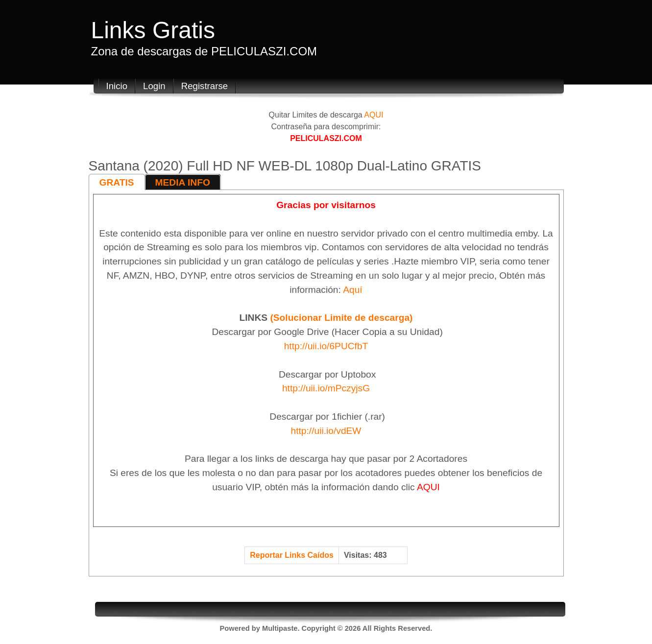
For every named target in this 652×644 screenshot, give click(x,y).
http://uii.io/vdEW (326, 431)
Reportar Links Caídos (292, 555)
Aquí (352, 290)
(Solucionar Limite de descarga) (341, 318)
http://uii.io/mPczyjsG (326, 388)
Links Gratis (153, 30)
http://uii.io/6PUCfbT (326, 346)
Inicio (117, 86)
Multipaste (280, 628)
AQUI (374, 115)
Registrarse (205, 86)
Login (154, 86)
